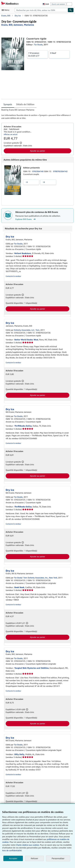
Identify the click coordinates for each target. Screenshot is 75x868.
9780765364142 (60, 171)
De (37, 54)
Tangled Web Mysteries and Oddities (32, 668)
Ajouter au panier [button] (38, 151)
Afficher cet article (11, 134)
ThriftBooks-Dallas (23, 426)
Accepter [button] (13, 858)
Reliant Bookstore (23, 253)
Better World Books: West (26, 340)
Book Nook (19, 587)
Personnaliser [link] (58, 858)
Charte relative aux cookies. (28, 845)
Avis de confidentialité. (12, 850)
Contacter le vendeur (13, 276)
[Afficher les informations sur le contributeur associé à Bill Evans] (7, 25)
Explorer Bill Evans (26, 219)
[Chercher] (71, 10)
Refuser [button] (34, 858)
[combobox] (41, 10)
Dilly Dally (19, 754)
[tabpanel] (36, 114)
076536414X (38, 171)
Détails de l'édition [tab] (25, 104)
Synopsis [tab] (8, 104)
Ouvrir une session (58, 4)
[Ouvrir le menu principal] (6, 10)
